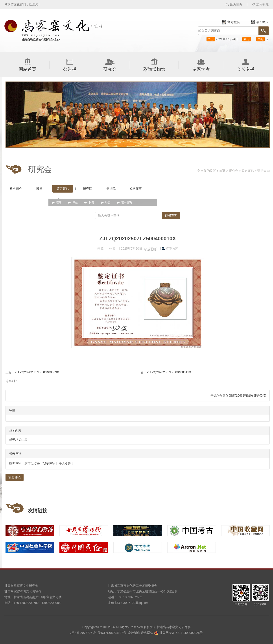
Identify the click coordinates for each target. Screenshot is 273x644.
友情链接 (38, 511)
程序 (59, 202)
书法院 (111, 189)
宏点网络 (147, 633)
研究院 (88, 189)
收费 (91, 202)
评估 (75, 202)
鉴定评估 (248, 171)
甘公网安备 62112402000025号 (178, 633)
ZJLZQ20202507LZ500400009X (37, 372)
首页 (222, 171)
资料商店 (136, 189)
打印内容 (170, 249)
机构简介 (16, 189)
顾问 (39, 189)
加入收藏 (262, 4)
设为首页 (236, 4)
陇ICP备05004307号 (112, 633)
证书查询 (264, 171)
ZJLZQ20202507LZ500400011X (169, 372)
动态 (108, 202)
